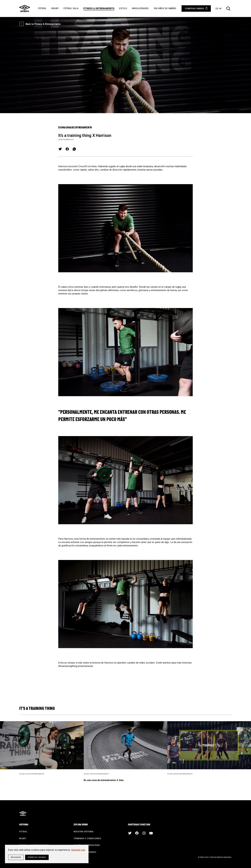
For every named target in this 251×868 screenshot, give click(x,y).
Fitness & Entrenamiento (99, 8)
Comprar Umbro (195, 8)
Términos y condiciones (87, 838)
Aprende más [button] (78, 850)
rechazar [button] (16, 857)
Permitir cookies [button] (37, 857)
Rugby (55, 8)
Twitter (60, 149)
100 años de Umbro (165, 8)
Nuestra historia (84, 831)
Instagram (144, 833)
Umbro (25, 8)
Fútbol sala (71, 8)
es (217, 8)
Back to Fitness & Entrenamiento (40, 24)
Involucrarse (140, 8)
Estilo (123, 8)
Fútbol (42, 8)
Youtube (151, 833)
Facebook (67, 149)
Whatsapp (74, 149)
